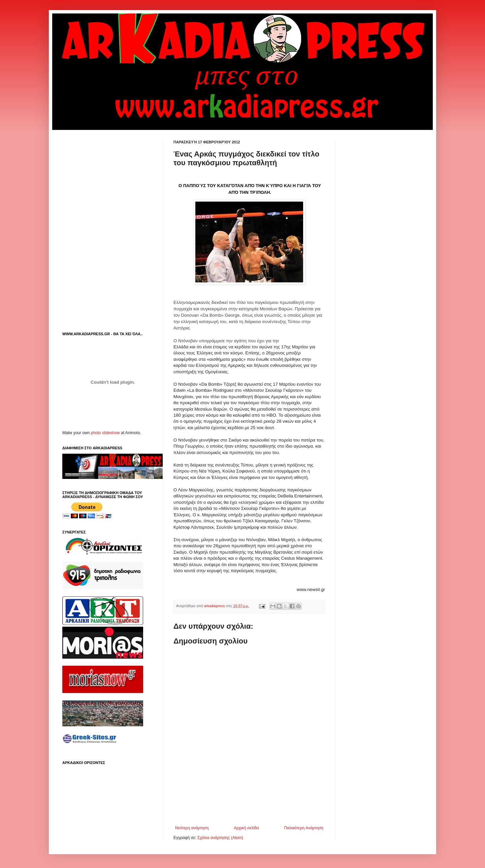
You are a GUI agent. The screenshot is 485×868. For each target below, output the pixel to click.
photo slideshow (105, 433)
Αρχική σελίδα (246, 828)
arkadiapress (215, 606)
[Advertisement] (252, 807)
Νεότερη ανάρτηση (192, 828)
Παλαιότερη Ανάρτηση (304, 828)
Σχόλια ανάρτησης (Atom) (220, 838)
